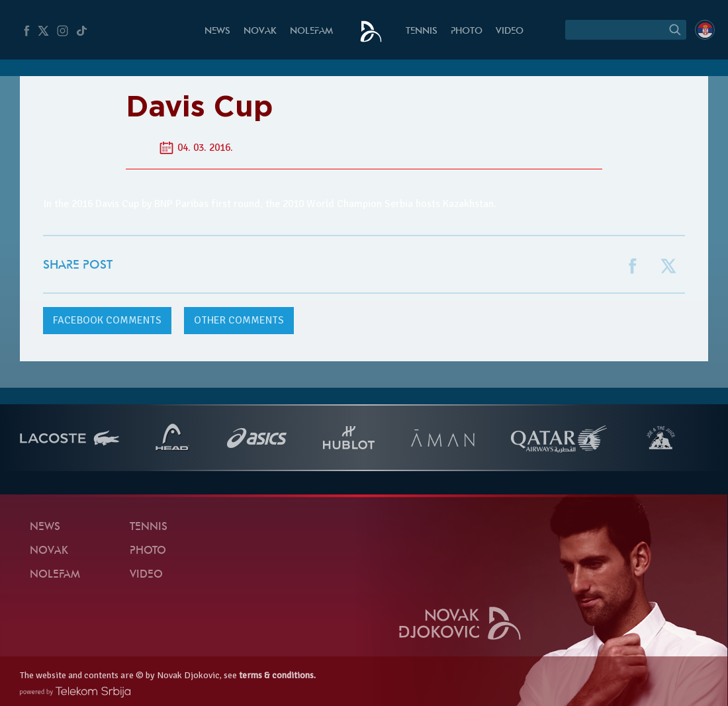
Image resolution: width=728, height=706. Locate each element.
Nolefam (311, 31)
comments (107, 320)
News (217, 31)
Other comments (239, 320)
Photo (467, 31)
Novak (260, 31)
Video (510, 31)
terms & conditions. (277, 675)
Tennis (422, 31)
